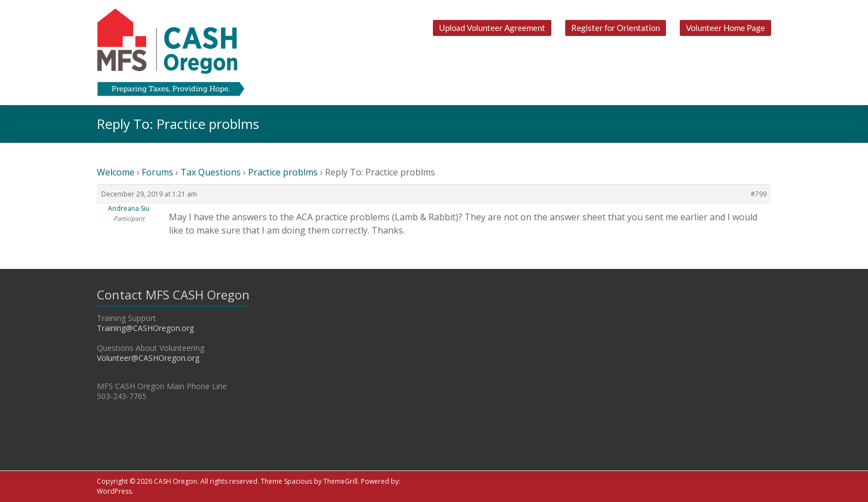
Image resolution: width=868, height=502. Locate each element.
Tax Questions (211, 172)
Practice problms (283, 172)
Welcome (116, 172)
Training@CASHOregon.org (145, 328)
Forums (157, 172)
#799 (759, 194)
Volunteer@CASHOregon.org (148, 358)
